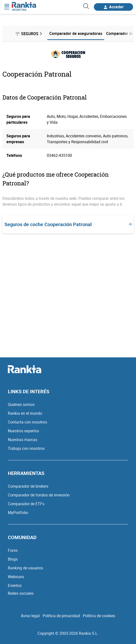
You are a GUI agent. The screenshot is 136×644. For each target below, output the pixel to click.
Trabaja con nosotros (26, 448)
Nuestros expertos (23, 431)
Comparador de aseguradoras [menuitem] (76, 33)
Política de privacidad (61, 616)
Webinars (16, 577)
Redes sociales (21, 593)
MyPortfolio (18, 513)
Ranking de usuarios (25, 568)
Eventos (15, 585)
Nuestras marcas (23, 440)
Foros (13, 550)
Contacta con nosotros (27, 422)
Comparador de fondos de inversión (39, 495)
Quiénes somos (21, 404)
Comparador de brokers (28, 486)
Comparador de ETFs (26, 504)
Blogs (13, 559)
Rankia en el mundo (25, 413)
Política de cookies (99, 616)
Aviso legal (30, 616)
